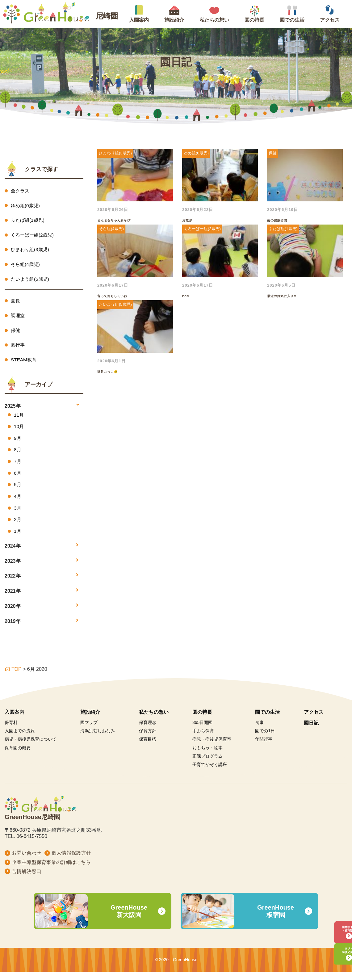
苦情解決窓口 (27, 879)
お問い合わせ (27, 861)
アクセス (314, 720)
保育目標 (148, 747)
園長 (16, 303)
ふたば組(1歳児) (29, 221)
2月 (18, 527)
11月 (19, 419)
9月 (18, 443)
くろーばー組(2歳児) (34, 236)
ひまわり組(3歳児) (31, 251)
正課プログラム (207, 764)
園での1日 (265, 739)
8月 (18, 455)
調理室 (18, 318)
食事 (259, 730)
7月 (18, 467)
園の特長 (202, 720)
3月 (18, 515)
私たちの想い (154, 720)
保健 (16, 333)
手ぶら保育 (203, 739)
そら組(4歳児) (26, 266)
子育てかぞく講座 (210, 772)
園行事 (18, 349)
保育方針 (148, 739)
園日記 (311, 731)
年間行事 (264, 747)
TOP (13, 677)
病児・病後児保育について (31, 747)
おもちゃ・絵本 (207, 756)
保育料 (11, 730)
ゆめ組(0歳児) (26, 206)
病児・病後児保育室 (212, 747)
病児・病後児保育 (332, 947)
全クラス (21, 191)
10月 (19, 431)
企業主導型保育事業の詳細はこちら (51, 870)
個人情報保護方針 (71, 861)
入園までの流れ (20, 739)
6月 (18, 479)
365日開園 (202, 730)
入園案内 (15, 720)
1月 (18, 539)
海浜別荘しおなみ (98, 739)
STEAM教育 (24, 364)
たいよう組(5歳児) (31, 281)
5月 (18, 491)
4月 (18, 503)
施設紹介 (90, 720)
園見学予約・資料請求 (332, 918)
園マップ (89, 730)
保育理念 (148, 730)
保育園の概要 (18, 756)
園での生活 (267, 720)
